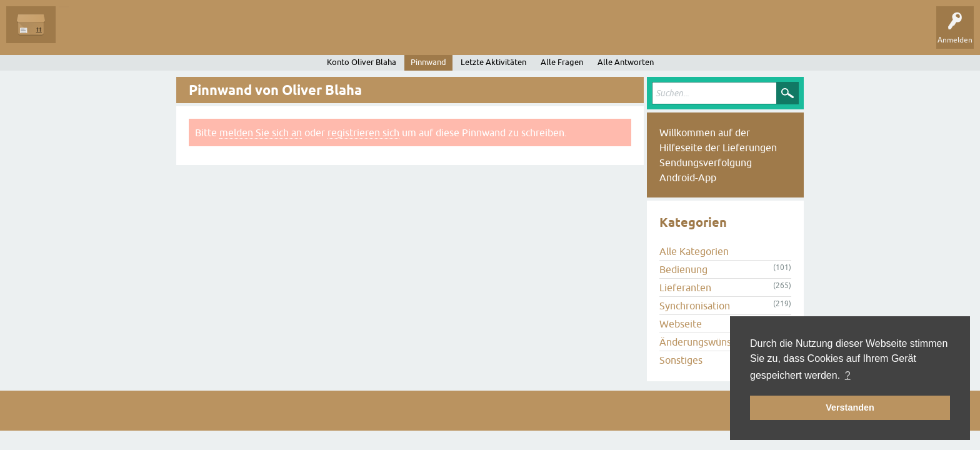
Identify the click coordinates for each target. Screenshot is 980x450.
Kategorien (245, 34)
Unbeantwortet (145, 34)
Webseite (681, 324)
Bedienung (683, 269)
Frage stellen (300, 34)
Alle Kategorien (694, 251)
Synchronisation (695, 306)
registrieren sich (363, 132)
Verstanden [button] (850, 407)
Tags (199, 34)
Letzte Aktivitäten (493, 62)
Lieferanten (685, 287)
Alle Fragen (84, 34)
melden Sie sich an (261, 132)
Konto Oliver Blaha (362, 62)
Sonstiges (681, 360)
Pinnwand (428, 62)
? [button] (848, 375)
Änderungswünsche (703, 342)
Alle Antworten (626, 62)
